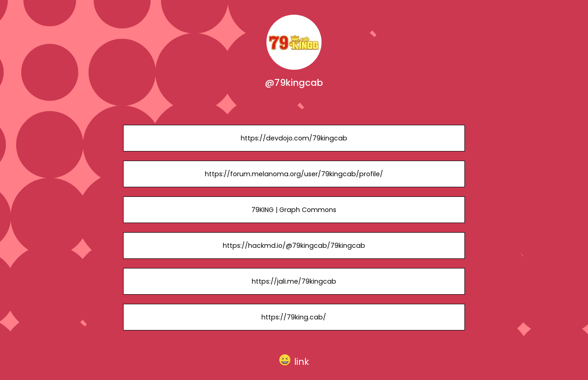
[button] (294, 360)
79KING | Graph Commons (294, 210)
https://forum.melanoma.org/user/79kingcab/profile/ (294, 174)
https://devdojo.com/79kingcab (294, 138)
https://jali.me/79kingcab (294, 281)
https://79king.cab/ (294, 317)
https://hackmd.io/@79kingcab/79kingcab (294, 246)
